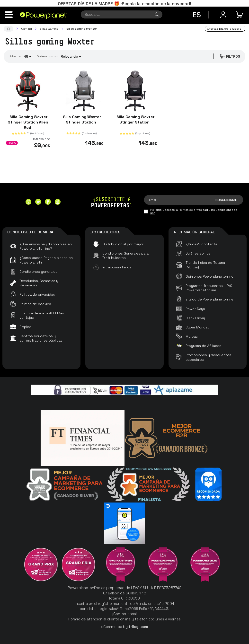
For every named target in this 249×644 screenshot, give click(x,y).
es (197, 15)
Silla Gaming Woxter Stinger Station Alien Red (28, 122)
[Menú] (9, 15)
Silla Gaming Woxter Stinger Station (82, 119)
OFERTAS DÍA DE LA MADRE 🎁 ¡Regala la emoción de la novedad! (124, 4)
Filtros (230, 56)
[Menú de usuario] (223, 15)
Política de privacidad (193, 210)
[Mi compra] (240, 15)
